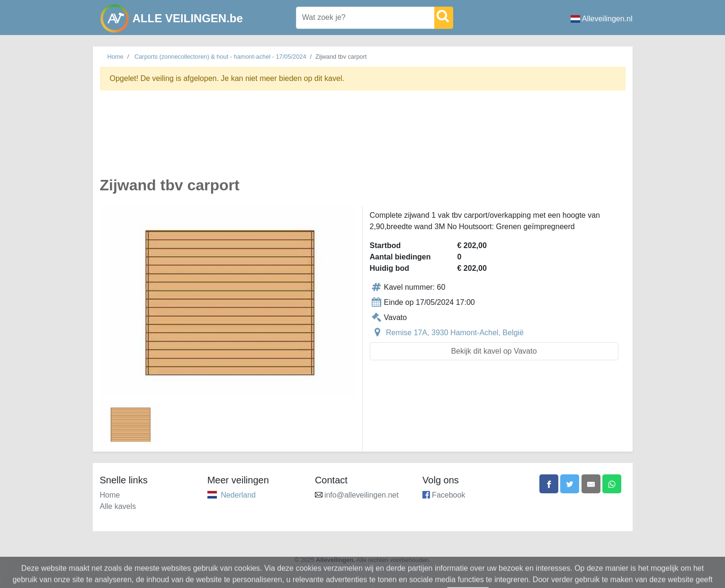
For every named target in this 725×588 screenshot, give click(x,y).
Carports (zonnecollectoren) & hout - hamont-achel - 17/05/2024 (220, 57)
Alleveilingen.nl (602, 19)
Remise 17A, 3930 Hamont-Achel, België (455, 333)
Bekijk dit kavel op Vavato (494, 351)
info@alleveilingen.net (362, 495)
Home (116, 57)
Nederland (238, 495)
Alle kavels (118, 506)
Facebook (448, 495)
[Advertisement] (363, 139)
